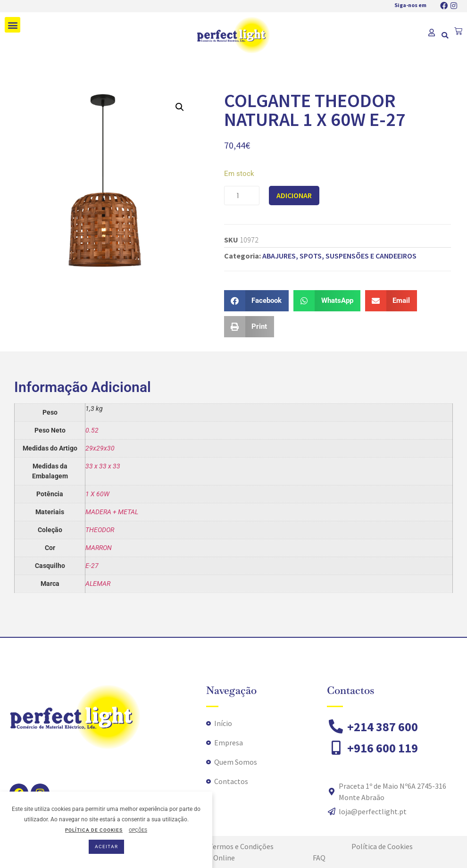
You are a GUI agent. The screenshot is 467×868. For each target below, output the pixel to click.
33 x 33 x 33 (103, 466)
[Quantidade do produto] (242, 196)
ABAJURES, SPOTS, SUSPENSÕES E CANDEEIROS (339, 256)
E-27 (92, 566)
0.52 (92, 430)
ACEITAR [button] (106, 847)
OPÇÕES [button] (138, 830)
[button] (13, 25)
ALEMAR (98, 584)
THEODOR (100, 530)
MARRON (99, 548)
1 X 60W (97, 494)
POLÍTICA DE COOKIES (94, 830)
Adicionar (294, 195)
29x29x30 (100, 448)
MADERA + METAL (112, 512)
